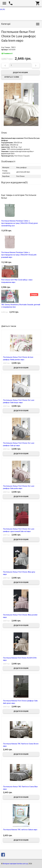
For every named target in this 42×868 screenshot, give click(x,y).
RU (4, 9)
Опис (4, 133)
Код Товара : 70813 (8, 47)
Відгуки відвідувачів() (14, 182)
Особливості (8, 161)
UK (1, 9)
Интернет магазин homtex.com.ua (15, 864)
